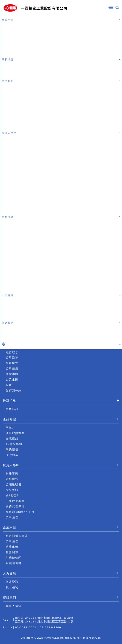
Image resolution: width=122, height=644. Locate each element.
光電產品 (12, 438)
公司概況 (12, 363)
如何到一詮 (14, 390)
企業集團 (12, 379)
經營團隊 (12, 374)
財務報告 (12, 479)
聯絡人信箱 (14, 606)
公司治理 (12, 517)
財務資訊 (12, 473)
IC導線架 (12, 455)
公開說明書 (14, 484)
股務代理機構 (15, 506)
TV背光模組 (14, 444)
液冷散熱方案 (15, 433)
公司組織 (12, 368)
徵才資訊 (12, 582)
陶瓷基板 (12, 449)
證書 (9, 385)
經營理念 (12, 352)
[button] (61, 344)
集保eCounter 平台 (20, 512)
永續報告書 (14, 563)
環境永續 (12, 547)
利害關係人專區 (17, 536)
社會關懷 (12, 552)
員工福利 (12, 587)
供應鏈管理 (14, 558)
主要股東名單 (15, 501)
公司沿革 (12, 357)
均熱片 (11, 428)
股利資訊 (12, 495)
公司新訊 (12, 409)
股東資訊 (12, 490)
